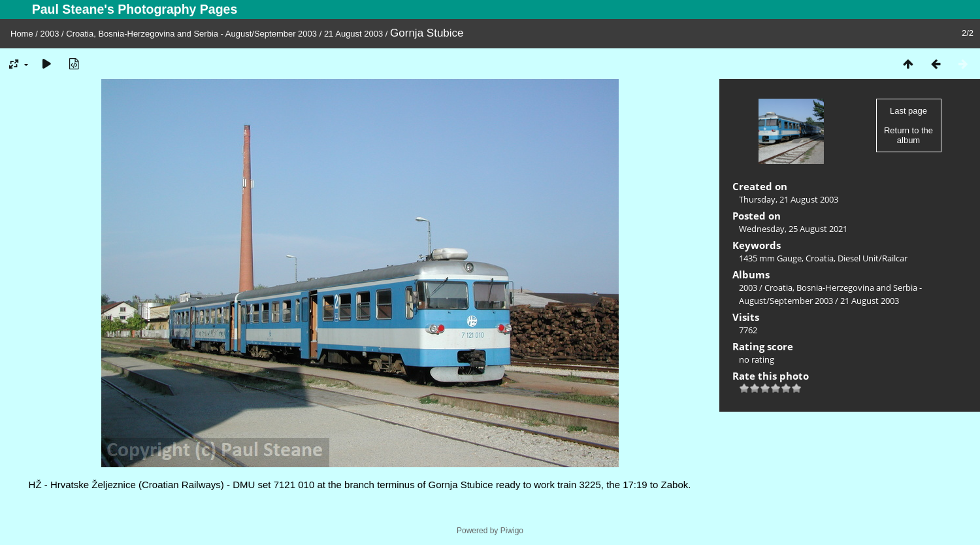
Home (22, 34)
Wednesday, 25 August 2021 (793, 229)
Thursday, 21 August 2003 (789, 199)
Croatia (820, 258)
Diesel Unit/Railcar (873, 258)
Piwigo (512, 531)
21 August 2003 (353, 34)
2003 (50, 34)
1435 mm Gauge (770, 258)
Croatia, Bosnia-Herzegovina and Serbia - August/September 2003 (191, 34)
